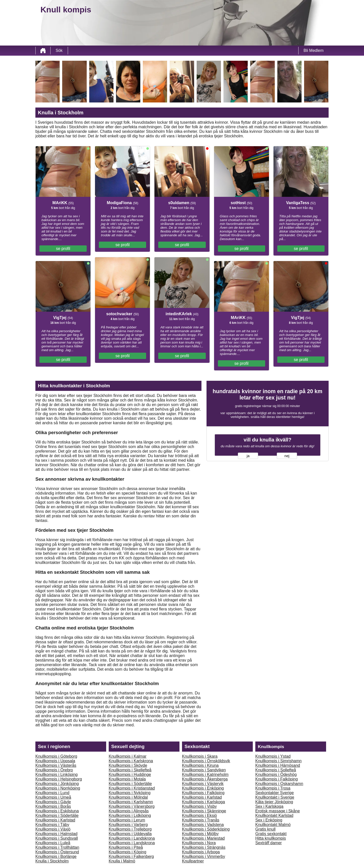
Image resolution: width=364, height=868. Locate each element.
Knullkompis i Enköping (203, 788)
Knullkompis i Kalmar (128, 756)
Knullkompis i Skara (200, 756)
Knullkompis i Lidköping (130, 816)
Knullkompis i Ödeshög (276, 775)
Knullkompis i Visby (199, 806)
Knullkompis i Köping (128, 852)
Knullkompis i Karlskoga (203, 802)
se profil (63, 249)
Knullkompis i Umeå (53, 797)
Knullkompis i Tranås (201, 820)
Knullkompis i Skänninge (204, 811)
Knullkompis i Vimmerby (203, 856)
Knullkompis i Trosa (273, 788)
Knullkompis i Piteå (126, 847)
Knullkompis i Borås (53, 806)
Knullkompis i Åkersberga (205, 779)
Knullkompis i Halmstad (56, 834)
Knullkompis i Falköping (203, 793)
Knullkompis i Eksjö (199, 816)
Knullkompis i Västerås (56, 765)
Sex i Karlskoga (269, 806)
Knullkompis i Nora (199, 843)
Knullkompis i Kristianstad (132, 788)
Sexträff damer (269, 843)
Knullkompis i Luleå (53, 843)
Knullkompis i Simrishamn (278, 761)
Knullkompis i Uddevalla (130, 834)
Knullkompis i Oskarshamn (279, 784)
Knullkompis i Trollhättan (57, 847)
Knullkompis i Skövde (128, 765)
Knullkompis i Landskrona (132, 838)
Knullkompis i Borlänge (56, 856)
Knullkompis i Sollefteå (276, 770)
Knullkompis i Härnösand (278, 765)
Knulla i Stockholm (52, 861)
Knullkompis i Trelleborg (130, 829)
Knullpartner (193, 861)
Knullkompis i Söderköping (206, 829)
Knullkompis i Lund (52, 793)
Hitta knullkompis (271, 838)
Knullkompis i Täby (52, 825)
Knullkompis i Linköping (56, 775)
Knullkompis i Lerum (127, 820)
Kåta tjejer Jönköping (274, 802)
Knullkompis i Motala (127, 779)
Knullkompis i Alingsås (129, 811)
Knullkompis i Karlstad (55, 820)
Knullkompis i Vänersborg (132, 806)
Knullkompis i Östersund (57, 852)
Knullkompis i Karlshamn (131, 802)
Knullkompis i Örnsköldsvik (206, 761)
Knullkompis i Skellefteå (130, 770)
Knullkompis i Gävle (53, 802)
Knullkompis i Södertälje (57, 816)
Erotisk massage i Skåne (278, 811)
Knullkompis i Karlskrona (131, 761)
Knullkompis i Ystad (273, 756)
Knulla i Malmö (122, 861)
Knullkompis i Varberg (128, 825)
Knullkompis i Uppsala (55, 761)
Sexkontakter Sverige (275, 793)
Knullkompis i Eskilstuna (57, 811)
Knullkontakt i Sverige (275, 797)
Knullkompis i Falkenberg (131, 856)
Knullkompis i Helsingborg (59, 779)
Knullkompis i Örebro (54, 770)
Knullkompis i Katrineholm (205, 775)
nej (287, 456)
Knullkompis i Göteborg (56, 756)
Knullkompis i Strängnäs (204, 847)
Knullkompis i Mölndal (128, 797)
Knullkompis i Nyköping (130, 793)
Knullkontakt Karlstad (274, 816)
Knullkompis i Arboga (201, 852)
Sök (59, 50)
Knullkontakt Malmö (273, 825)
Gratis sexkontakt (271, 834)
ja (248, 456)
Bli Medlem (314, 50)
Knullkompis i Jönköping (57, 784)
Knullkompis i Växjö (53, 829)
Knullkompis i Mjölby (200, 834)
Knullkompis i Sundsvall (57, 838)
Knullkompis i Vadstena (203, 825)
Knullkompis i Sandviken (204, 770)
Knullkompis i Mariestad (203, 838)
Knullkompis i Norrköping (58, 788)
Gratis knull (265, 829)
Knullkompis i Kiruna (200, 765)
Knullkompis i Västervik (203, 784)
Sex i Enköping (269, 820)
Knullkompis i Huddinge (130, 775)
